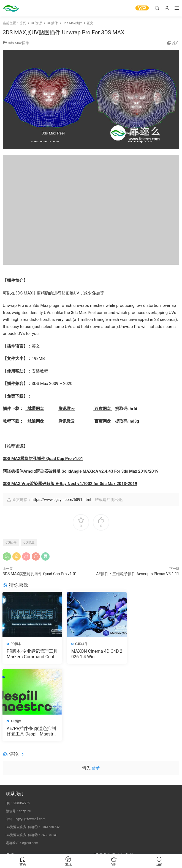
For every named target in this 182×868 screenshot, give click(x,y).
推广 (176, 43)
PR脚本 (16, 644)
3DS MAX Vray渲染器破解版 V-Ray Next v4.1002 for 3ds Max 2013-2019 (70, 484)
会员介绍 (12, 787)
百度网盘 (103, 409)
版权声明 (12, 792)
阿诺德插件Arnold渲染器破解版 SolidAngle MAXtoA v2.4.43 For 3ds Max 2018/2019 (81, 471)
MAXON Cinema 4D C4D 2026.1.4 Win (90, 654)
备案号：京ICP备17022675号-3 (91, 846)
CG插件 (11, 542)
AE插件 (138, 644)
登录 (96, 691)
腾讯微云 (67, 409)
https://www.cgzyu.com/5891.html (61, 500)
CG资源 (29, 542)
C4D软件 (78, 644)
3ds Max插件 (18, 43)
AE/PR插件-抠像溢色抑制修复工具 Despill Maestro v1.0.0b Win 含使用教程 (151, 654)
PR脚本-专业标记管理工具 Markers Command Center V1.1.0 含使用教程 (30, 654)
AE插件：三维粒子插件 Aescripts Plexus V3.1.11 (138, 574)
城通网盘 (35, 409)
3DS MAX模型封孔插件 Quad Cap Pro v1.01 (43, 459)
